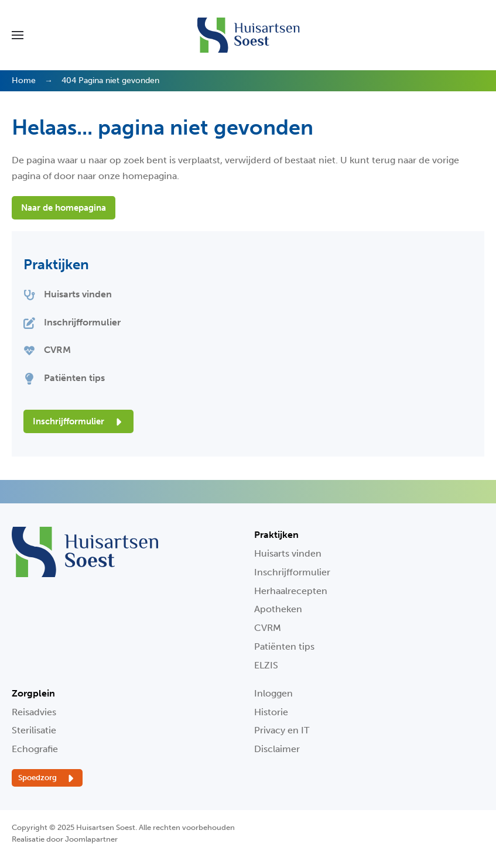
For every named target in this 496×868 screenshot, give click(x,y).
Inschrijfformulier (78, 422)
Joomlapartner (91, 839)
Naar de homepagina (64, 208)
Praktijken (56, 264)
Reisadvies (34, 712)
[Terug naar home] (248, 35)
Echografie (35, 749)
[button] (18, 35)
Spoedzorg (47, 778)
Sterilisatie (34, 730)
